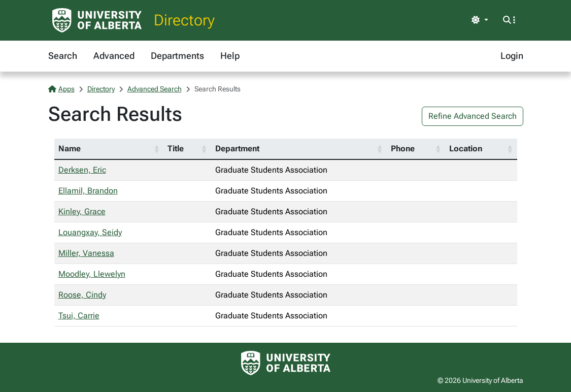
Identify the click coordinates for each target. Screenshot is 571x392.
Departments (177, 56)
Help (230, 56)
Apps (61, 89)
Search (63, 56)
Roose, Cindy (82, 295)
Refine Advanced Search (473, 116)
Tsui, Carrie (79, 316)
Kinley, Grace (82, 211)
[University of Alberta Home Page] (97, 20)
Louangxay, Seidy (90, 232)
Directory (184, 20)
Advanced (114, 56)
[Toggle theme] (480, 20)
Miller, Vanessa (86, 253)
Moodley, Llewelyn (92, 274)
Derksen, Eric (82, 170)
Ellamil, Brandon (88, 191)
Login (512, 56)
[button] (156, 149)
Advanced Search (155, 89)
